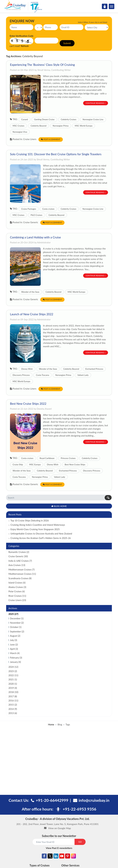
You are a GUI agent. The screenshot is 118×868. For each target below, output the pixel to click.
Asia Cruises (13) (17, 565)
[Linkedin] (56, 857)
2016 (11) (13, 700)
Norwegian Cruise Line (93, 119)
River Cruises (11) (17, 596)
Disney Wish (27, 369)
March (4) (15, 653)
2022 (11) (13, 675)
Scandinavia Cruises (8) (20, 578)
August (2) (15, 636)
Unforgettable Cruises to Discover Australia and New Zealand (41, 534)
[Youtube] (62, 857)
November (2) (17, 623)
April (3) (14, 649)
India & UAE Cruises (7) (20, 561)
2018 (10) (13, 692)
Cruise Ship (18, 465)
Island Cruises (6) (17, 583)
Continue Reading (96, 103)
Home (51, 724)
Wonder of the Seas (30, 292)
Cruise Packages (29, 209)
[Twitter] (50, 857)
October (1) (16, 627)
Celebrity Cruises (69, 119)
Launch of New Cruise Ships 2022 (32, 314)
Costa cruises (48, 209)
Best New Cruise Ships (75, 465)
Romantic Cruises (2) (19, 552)
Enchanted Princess (94, 369)
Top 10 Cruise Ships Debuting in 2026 (30, 520)
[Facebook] (44, 857)
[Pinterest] (68, 857)
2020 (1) (13, 684)
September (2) (17, 631)
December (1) (17, 618)
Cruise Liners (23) (17, 600)
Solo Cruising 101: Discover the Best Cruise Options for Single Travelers (56, 154)
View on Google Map (60, 828)
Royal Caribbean (47, 458)
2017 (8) (13, 696)
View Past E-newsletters (59, 848)
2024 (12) (13, 667)
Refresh (25, 46)
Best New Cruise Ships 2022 (28, 404)
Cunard (25, 119)
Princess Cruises (68, 458)
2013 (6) (13, 713)
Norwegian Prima (61, 126)
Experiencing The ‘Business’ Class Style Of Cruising (42, 65)
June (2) (14, 645)
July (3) (14, 640)
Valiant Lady (83, 375)
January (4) (15, 662)
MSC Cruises (18, 126)
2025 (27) (13, 614)
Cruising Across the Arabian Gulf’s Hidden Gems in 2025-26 (41, 538)
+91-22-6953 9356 (79, 809)
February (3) (16, 658)
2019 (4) (13, 688)
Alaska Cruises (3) (17, 587)
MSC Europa (35, 465)
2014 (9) (13, 709)
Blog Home (59, 506)
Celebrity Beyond (38, 126)
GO (80, 842)
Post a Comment (51, 139)
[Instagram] (73, 857)
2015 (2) (13, 705)
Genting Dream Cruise (44, 119)
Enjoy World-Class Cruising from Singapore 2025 (35, 529)
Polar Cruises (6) (17, 591)
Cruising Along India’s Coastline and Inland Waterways (38, 525)
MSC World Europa (84, 126)
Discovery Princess (21, 375)
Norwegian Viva (20, 132)
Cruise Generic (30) (18, 556)
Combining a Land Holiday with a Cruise (35, 237)
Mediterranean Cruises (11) (22, 574)
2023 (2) (13, 671)
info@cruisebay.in (94, 800)
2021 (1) (13, 679)
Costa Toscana (42, 375)
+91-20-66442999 (52, 800)
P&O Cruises (36, 215)
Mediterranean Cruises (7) (22, 569)
